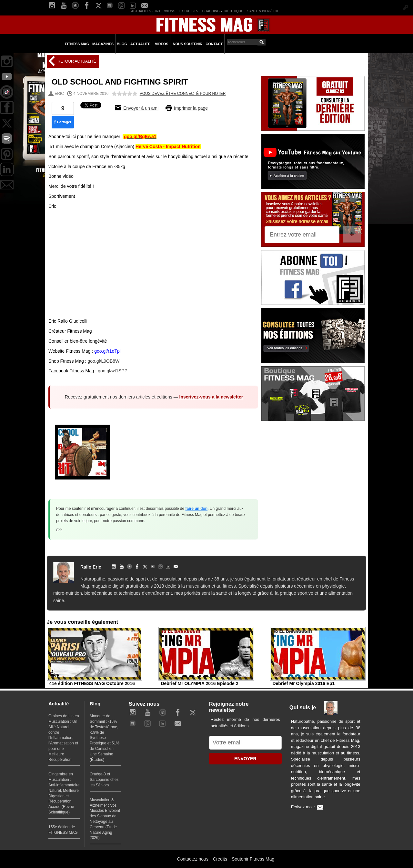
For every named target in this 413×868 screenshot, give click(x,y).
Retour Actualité (76, 61)
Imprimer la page (186, 108)
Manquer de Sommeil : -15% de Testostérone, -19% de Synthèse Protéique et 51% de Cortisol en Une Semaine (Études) (105, 738)
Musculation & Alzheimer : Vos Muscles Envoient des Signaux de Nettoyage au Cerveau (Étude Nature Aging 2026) (105, 819)
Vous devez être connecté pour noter (183, 94)
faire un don (197, 509)
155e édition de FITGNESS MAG (63, 830)
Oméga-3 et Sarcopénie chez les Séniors (104, 780)
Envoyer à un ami (136, 108)
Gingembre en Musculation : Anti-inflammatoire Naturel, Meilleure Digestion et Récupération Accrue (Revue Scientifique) (64, 793)
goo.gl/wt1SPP (113, 371)
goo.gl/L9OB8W (103, 361)
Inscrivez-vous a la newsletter (211, 397)
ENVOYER (245, 759)
